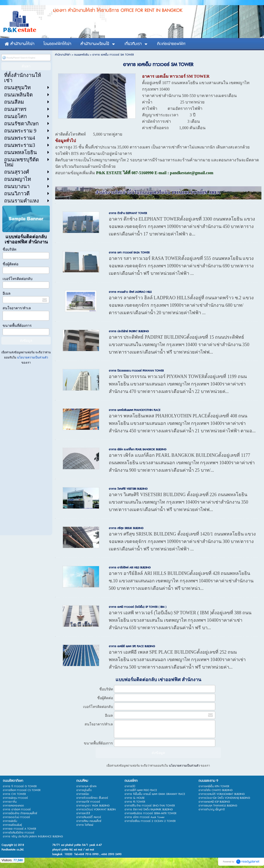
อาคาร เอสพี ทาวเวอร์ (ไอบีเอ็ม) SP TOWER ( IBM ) (138, 607)
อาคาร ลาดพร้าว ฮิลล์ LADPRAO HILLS (130, 292)
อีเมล (7, 293)
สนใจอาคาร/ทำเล (17, 308)
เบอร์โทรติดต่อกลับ (18, 279)
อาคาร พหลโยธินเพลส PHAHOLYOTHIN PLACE (135, 410)
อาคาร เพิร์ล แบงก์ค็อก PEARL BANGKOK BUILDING (138, 449)
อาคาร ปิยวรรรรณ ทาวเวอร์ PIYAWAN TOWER (136, 371)
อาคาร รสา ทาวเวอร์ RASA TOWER (129, 253)
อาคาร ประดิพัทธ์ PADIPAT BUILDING (129, 331)
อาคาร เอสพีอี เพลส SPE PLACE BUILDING (132, 646)
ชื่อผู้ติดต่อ (10, 264)
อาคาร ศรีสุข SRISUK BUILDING (126, 528)
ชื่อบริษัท (9, 249)
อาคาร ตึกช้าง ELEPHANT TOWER (128, 213)
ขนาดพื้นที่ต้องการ (17, 326)
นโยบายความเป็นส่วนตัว (32, 357)
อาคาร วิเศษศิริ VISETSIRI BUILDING (128, 489)
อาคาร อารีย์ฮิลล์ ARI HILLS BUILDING (130, 568)
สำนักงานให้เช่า (63, 55)
